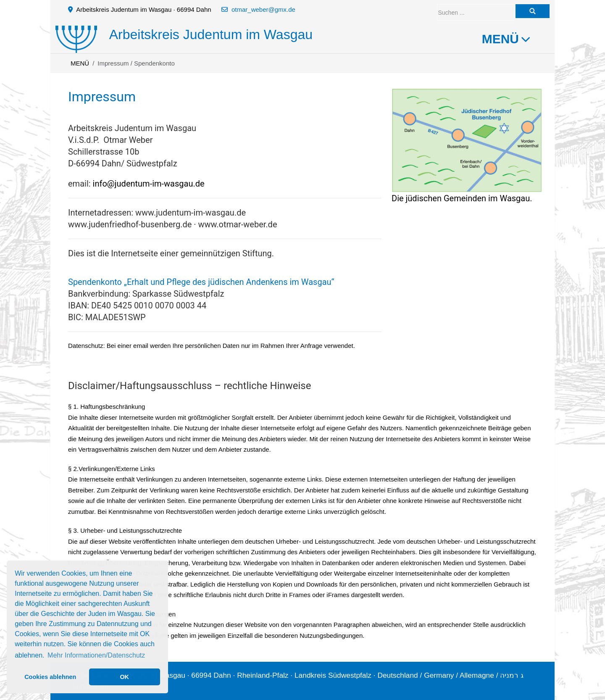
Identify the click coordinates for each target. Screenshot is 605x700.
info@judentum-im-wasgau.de (149, 184)
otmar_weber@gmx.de (263, 9)
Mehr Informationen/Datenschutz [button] (96, 655)
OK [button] (124, 677)
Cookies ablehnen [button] (50, 677)
